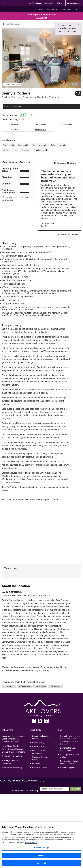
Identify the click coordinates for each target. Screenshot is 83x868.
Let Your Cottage (35, 3)
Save (78, 93)
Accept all (42, 863)
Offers (77, 10)
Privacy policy (38, 743)
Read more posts (67, 768)
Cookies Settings (41, 848)
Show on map (41, 130)
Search (77, 789)
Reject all (41, 855)
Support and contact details (41, 737)
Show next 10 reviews (68, 234)
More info (36, 763)
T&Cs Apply (42, 18)
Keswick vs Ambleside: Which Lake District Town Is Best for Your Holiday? (70, 740)
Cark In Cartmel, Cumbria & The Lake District (32, 97)
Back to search (13, 24)
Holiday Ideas (52, 10)
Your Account (73, 3)
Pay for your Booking (41, 767)
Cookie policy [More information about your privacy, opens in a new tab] (31, 842)
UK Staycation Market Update (69, 756)
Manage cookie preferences (39, 752)
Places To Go (39, 10)
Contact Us (49, 3)
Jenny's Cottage (16, 93)
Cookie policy (38, 746)
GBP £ (60, 3)
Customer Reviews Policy (40, 758)
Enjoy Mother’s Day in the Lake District (69, 762)
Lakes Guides (66, 10)
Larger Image (12, 85)
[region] (41, 845)
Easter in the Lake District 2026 (68, 749)
